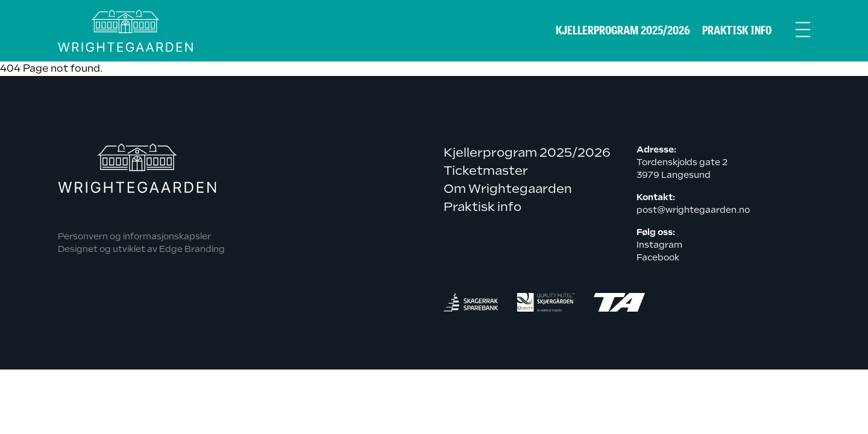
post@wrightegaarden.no (693, 210)
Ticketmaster (486, 171)
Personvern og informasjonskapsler (134, 236)
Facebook (658, 257)
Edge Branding (192, 249)
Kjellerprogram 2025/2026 (623, 30)
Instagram (659, 245)
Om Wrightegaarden (508, 189)
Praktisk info (737, 30)
